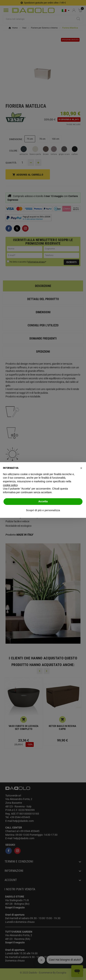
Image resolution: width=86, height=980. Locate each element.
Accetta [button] (43, 501)
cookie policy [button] (10, 485)
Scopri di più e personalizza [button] (43, 510)
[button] (81, 468)
